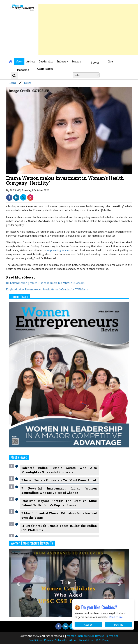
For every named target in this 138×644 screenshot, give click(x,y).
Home (13, 83)
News (19, 61)
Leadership (46, 61)
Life (110, 61)
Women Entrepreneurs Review (85, 636)
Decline (119, 625)
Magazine (23, 70)
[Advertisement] (88, 30)
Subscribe (61, 640)
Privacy (48, 640)
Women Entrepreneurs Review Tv (32, 543)
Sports (95, 62)
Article (31, 61)
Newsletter (86, 640)
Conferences (45, 69)
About (73, 640)
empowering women (58, 250)
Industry (62, 61)
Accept (88, 625)
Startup (76, 61)
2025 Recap (103, 640)
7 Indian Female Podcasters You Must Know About (59, 480)
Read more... (117, 617)
